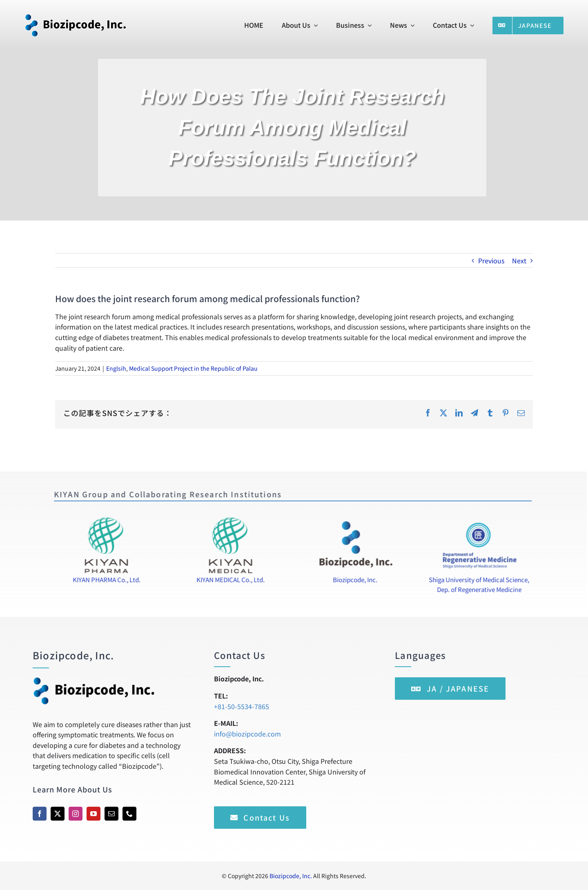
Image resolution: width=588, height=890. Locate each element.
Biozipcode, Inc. (291, 876)
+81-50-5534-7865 (242, 706)
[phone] (129, 814)
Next (519, 260)
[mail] (111, 814)
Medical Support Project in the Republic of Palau (193, 368)
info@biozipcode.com (247, 734)
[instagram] (76, 814)
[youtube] (94, 814)
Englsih (116, 368)
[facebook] (40, 814)
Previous (491, 260)
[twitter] (58, 814)
